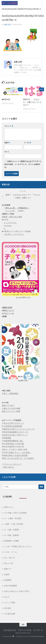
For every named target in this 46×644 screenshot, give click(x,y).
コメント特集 (10, 603)
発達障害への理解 (11, 541)
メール (27, 143)
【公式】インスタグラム (14, 234)
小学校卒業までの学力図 (14, 444)
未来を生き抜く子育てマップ (16, 435)
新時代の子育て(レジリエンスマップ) (19, 429)
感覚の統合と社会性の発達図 (16, 455)
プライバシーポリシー (12, 464)
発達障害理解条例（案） (14, 441)
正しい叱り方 (10, 558)
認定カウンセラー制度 (11, 411)
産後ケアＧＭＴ (8, 405)
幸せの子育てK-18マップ (14, 423)
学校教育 (8, 580)
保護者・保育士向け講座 (12, 217)
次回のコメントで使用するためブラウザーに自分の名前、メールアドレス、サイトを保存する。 (23, 164)
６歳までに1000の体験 (11, 408)
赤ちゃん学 (9, 563)
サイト (7, 152)
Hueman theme (37, 636)
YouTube (8, 226)
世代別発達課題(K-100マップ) (16, 432)
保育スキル (9, 507)
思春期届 (7, 438)
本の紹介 (8, 608)
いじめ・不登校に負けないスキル (18, 546)
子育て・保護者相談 (10, 393)
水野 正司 (7, 25)
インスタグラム (10, 223)
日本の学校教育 (10, 586)
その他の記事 (10, 614)
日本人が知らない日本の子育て (17, 591)
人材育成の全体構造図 (13, 426)
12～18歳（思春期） (12, 535)
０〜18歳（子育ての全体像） (16, 513)
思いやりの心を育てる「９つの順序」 (19, 458)
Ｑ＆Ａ (7, 597)
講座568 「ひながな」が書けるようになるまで (32, 102)
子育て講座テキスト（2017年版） (17, 452)
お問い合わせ (8, 467)
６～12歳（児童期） (12, 530)
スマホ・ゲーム (10, 552)
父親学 (7, 574)
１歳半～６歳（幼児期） (14, 524)
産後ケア (8, 569)
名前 (7, 143)
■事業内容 (6, 99)
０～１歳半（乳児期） (13, 518)
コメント (9, 126)
